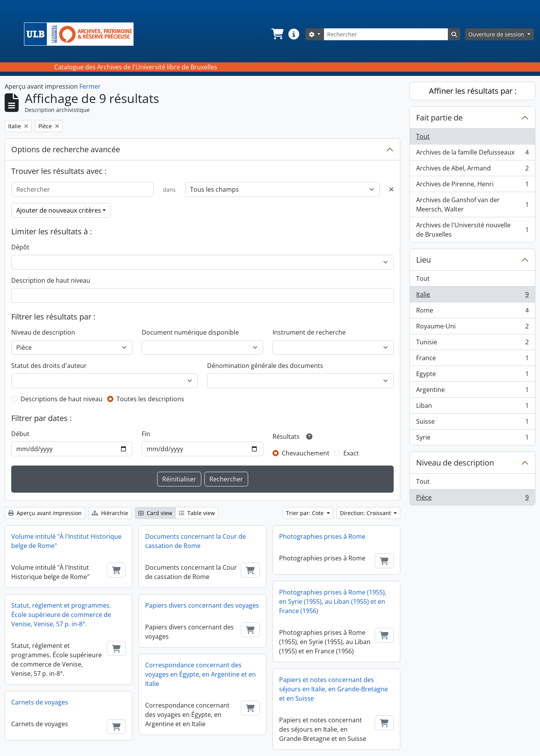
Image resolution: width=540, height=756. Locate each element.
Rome (472, 312)
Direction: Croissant (366, 513)
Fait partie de (439, 118)
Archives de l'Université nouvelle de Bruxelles (472, 230)
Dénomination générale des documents (265, 366)
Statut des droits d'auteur (49, 366)
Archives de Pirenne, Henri (472, 186)
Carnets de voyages (40, 702)
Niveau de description (43, 332)
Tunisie (472, 344)
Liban (472, 407)
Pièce (472, 499)
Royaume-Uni (472, 328)
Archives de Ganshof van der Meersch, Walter (472, 204)
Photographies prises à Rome (322, 536)
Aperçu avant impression (45, 513)
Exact (351, 453)
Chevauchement (306, 453)
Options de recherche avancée (66, 149)
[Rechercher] (386, 34)
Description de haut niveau (51, 280)
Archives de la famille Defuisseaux (472, 154)
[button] (277, 34)
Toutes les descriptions (150, 399)
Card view (155, 513)
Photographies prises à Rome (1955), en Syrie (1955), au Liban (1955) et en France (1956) (333, 601)
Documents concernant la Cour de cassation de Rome (195, 541)
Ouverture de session (497, 34)
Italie (472, 296)
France (472, 360)
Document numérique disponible (190, 332)
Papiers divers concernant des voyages (202, 605)
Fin (146, 434)
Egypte (472, 375)
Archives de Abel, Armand (472, 170)
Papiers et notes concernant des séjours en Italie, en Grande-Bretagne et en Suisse (333, 689)
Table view (197, 513)
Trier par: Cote (306, 513)
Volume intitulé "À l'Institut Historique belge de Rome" (66, 541)
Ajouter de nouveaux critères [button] (59, 210)
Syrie (472, 439)
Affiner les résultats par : (473, 91)
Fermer (90, 86)
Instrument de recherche (309, 332)
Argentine (472, 391)
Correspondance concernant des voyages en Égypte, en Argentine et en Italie (201, 674)
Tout (423, 136)
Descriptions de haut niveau (62, 399)
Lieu (423, 260)
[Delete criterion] (391, 189)
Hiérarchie (110, 513)
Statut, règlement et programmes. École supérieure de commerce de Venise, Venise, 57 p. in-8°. (61, 615)
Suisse (472, 423)
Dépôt (20, 247)
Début (20, 434)
